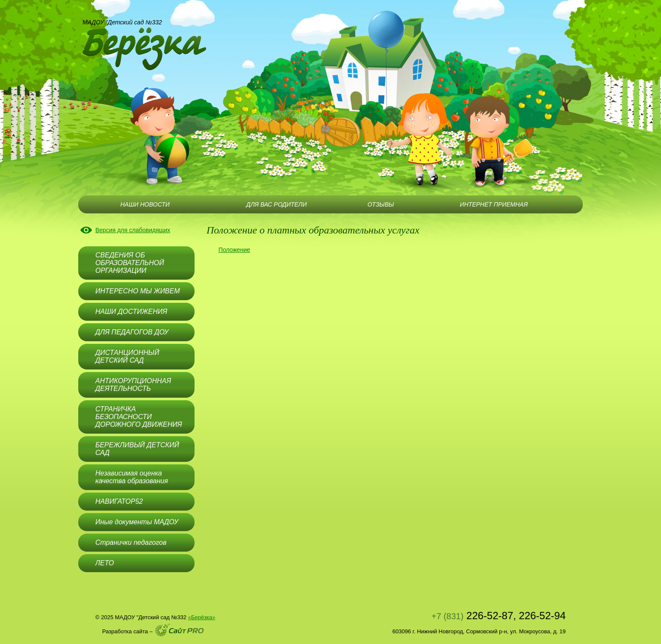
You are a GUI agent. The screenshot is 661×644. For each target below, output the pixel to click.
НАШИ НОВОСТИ (145, 204)
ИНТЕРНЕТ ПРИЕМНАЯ (494, 204)
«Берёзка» (202, 617)
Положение (234, 250)
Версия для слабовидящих (133, 230)
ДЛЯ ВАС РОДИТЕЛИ (276, 204)
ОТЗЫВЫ (381, 204)
